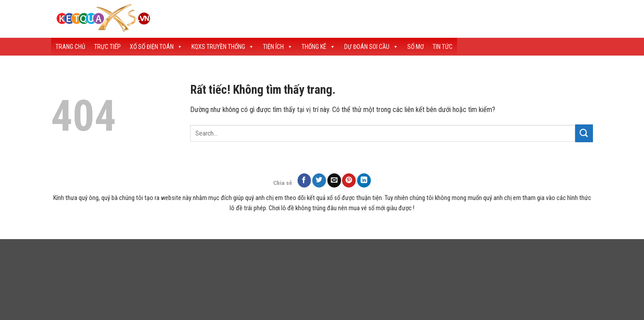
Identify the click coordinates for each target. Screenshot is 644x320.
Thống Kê (318, 47)
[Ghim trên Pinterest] (349, 180)
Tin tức (443, 47)
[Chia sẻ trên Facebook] (304, 180)
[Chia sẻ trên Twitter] (319, 180)
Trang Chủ (70, 47)
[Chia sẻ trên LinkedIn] (364, 180)
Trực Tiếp (107, 47)
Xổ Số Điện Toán (156, 47)
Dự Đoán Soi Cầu (371, 47)
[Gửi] (584, 133)
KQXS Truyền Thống (223, 47)
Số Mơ (415, 47)
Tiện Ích (278, 47)
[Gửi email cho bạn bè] (334, 180)
